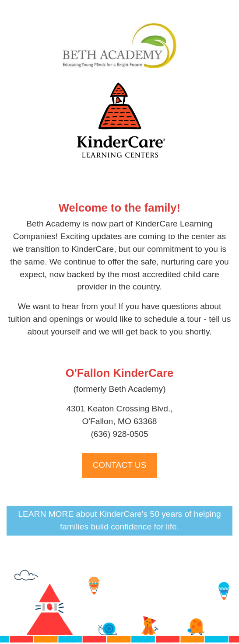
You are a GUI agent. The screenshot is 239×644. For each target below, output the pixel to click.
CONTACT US (120, 465)
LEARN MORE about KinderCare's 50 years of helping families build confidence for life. (119, 520)
